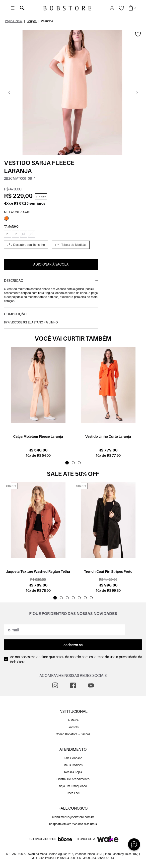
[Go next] (137, 92)
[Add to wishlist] (138, 34)
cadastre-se (73, 645)
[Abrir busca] (22, 8)
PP (7, 234)
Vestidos (47, 21)
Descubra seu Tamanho (29, 245)
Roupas (32, 21)
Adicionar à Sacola (51, 264)
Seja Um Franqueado (73, 786)
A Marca (73, 720)
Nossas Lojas (73, 772)
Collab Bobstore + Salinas (73, 734)
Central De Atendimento (73, 779)
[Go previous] (9, 92)
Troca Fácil (73, 793)
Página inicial (14, 21)
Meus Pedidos (73, 765)
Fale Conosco (73, 758)
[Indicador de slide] (67, 463)
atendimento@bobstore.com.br (73, 817)
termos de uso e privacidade (115, 657)
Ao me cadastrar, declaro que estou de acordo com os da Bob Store (76, 659)
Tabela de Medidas (74, 245)
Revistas (73, 727)
